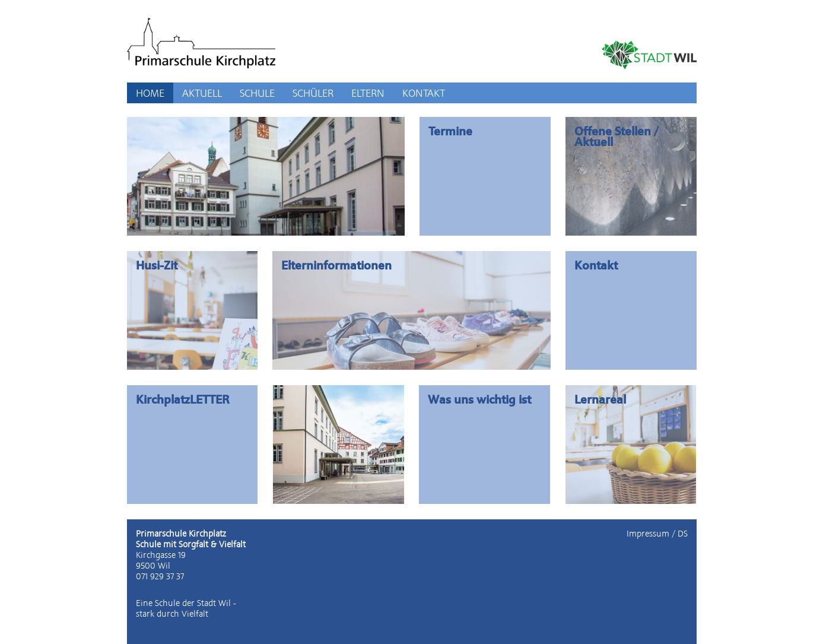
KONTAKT (424, 93)
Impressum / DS (657, 534)
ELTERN (368, 93)
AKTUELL (202, 93)
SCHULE (257, 93)
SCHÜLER (313, 93)
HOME (150, 93)
